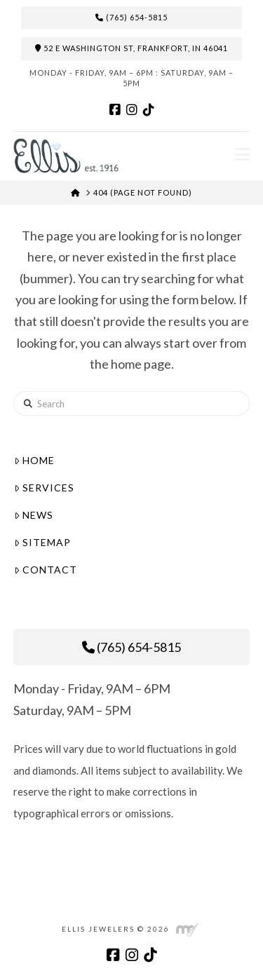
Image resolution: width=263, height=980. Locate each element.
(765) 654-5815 (131, 18)
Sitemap (42, 542)
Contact (46, 570)
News (34, 515)
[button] (242, 154)
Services (44, 488)
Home (34, 460)
